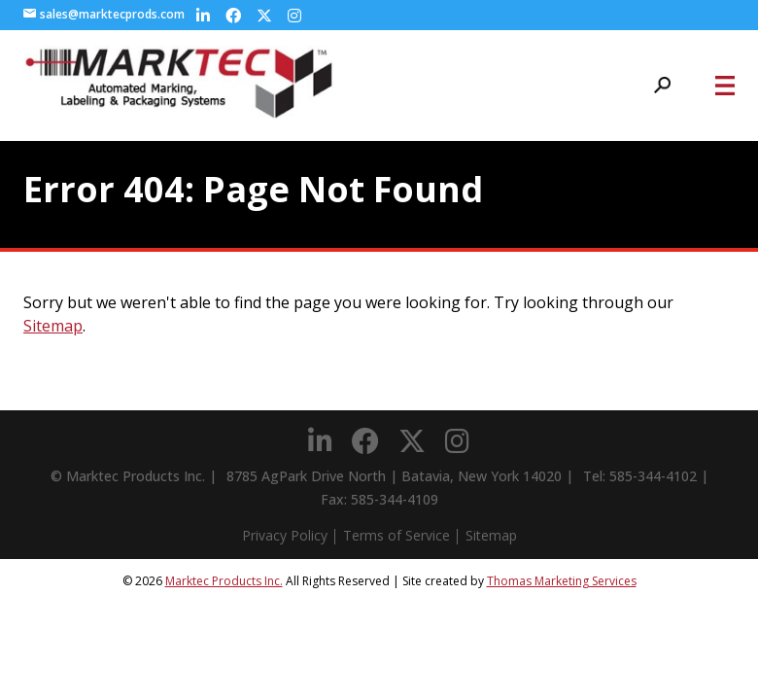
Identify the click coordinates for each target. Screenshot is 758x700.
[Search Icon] (662, 85)
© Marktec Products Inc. (128, 476)
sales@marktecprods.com (104, 15)
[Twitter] (264, 16)
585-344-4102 (653, 476)
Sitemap (53, 326)
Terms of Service (396, 535)
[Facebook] (233, 16)
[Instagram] (294, 16)
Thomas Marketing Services (562, 581)
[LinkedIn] (203, 16)
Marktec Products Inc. (224, 581)
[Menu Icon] (725, 86)
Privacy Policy (285, 535)
